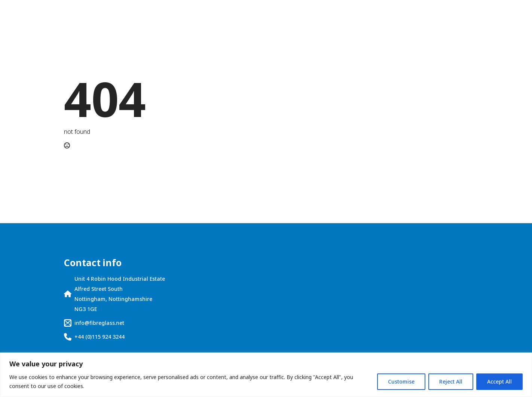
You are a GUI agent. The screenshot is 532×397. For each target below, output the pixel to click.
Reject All (451, 381)
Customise (401, 381)
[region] (266, 375)
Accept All (499, 381)
